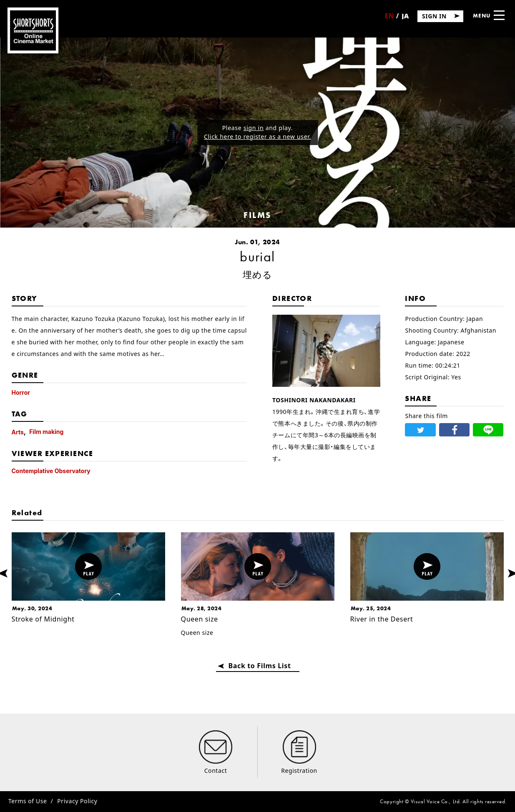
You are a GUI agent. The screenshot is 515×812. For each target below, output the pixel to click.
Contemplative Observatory (51, 471)
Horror (21, 392)
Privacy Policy (77, 801)
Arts (18, 432)
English (389, 19)
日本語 (405, 19)
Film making (46, 432)
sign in (254, 128)
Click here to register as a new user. (257, 137)
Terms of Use (28, 801)
